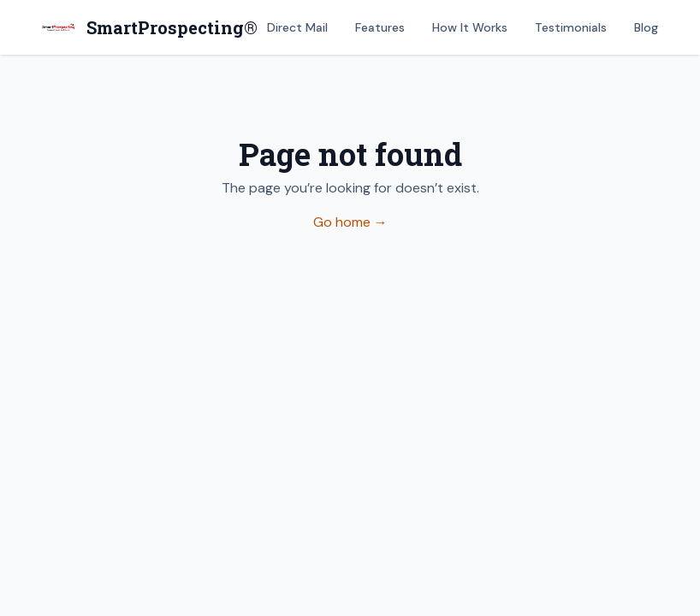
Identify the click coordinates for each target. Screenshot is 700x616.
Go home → (350, 222)
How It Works (470, 27)
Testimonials (571, 27)
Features (380, 27)
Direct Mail (297, 27)
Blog (646, 27)
